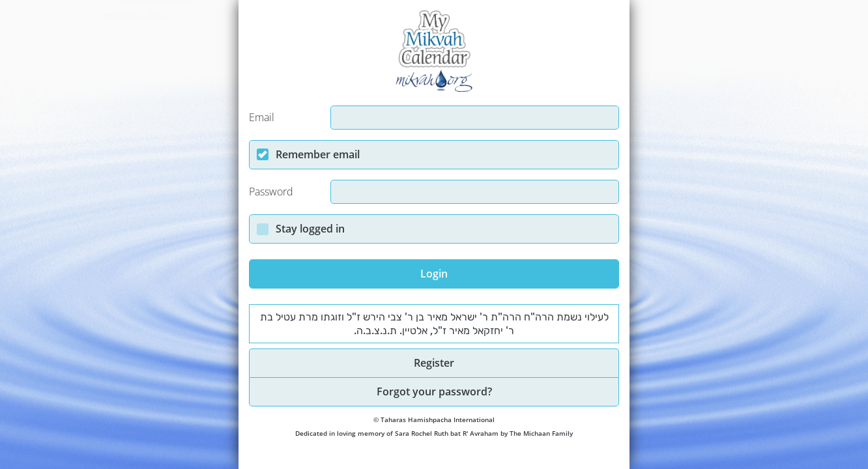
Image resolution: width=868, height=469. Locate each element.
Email (262, 118)
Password (271, 192)
